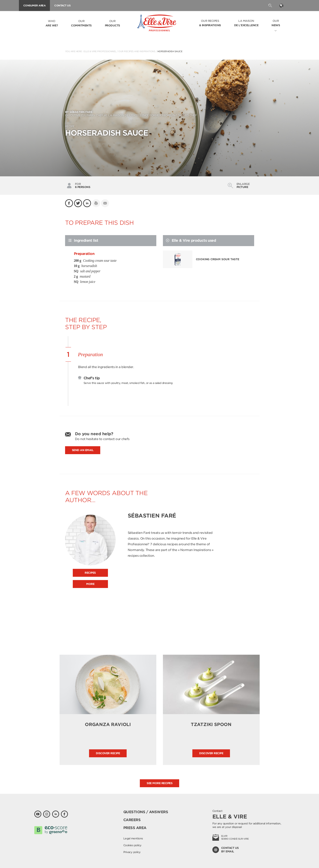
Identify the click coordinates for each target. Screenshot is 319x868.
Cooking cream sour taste (218, 259)
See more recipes (159, 783)
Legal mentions (133, 838)
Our (81, 24)
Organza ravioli (108, 724)
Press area (135, 828)
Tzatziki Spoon (211, 724)
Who (52, 24)
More (90, 584)
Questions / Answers (146, 812)
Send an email (83, 450)
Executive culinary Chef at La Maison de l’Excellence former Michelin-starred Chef (160, 114)
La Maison (246, 23)
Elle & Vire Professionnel (100, 51)
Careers (132, 820)
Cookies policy (132, 845)
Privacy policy (132, 852)
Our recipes (210, 23)
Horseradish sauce (170, 51)
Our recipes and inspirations (137, 51)
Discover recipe (108, 753)
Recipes (90, 573)
